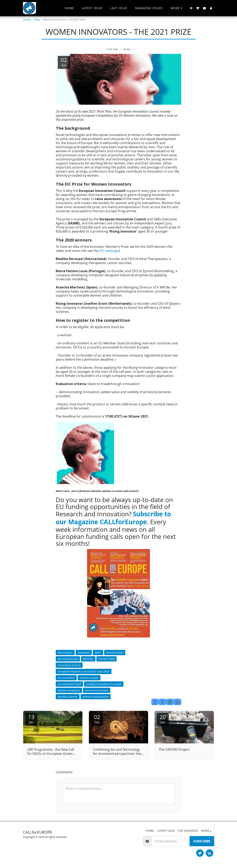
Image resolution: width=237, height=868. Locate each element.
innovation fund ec (69, 665)
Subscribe (202, 841)
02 (97, 719)
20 (163, 719)
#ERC (98, 653)
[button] (191, 8)
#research (84, 653)
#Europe (88, 659)
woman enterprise (69, 690)
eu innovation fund (69, 684)
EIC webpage (109, 251)
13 (31, 719)
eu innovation (66, 678)
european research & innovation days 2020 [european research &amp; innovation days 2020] (84, 671)
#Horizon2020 (115, 653)
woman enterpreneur (96, 697)
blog (37, 20)
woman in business (97, 690)
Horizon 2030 (106, 659)
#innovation (65, 653)
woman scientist (68, 697)
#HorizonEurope (68, 659)
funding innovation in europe (104, 684)
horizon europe (89, 678)
